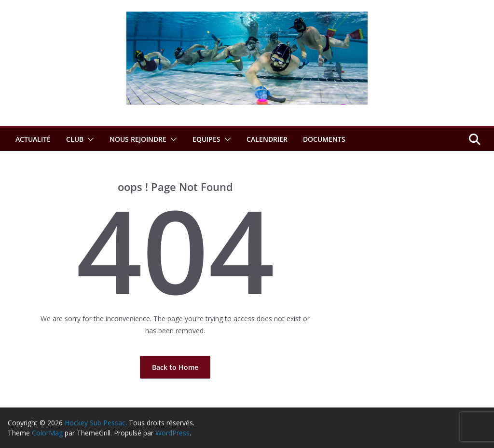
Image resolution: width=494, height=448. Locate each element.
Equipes (206, 139)
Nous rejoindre (138, 139)
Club (75, 139)
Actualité (33, 139)
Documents (324, 139)
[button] (89, 139)
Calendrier (267, 139)
